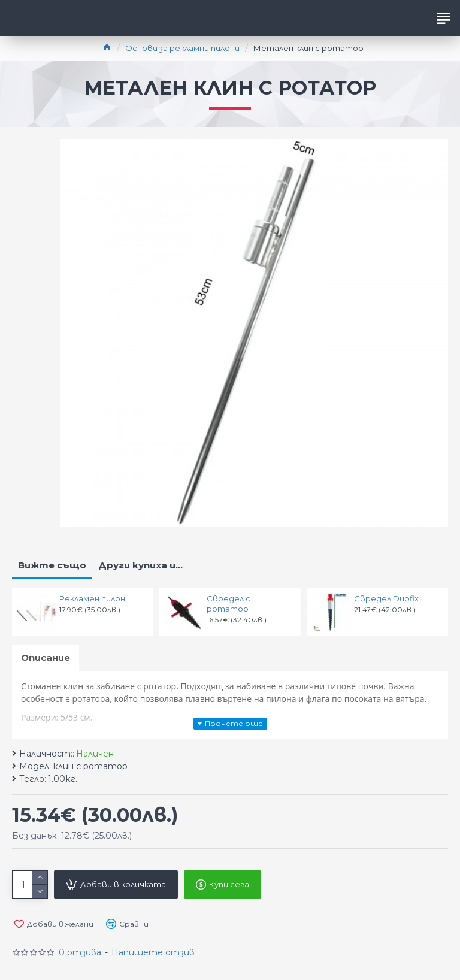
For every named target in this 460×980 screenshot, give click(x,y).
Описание (46, 657)
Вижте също (52, 565)
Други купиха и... (140, 565)
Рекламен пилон (92, 598)
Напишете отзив (153, 952)
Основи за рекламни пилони (182, 48)
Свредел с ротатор (229, 604)
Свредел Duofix (386, 598)
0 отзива (80, 952)
